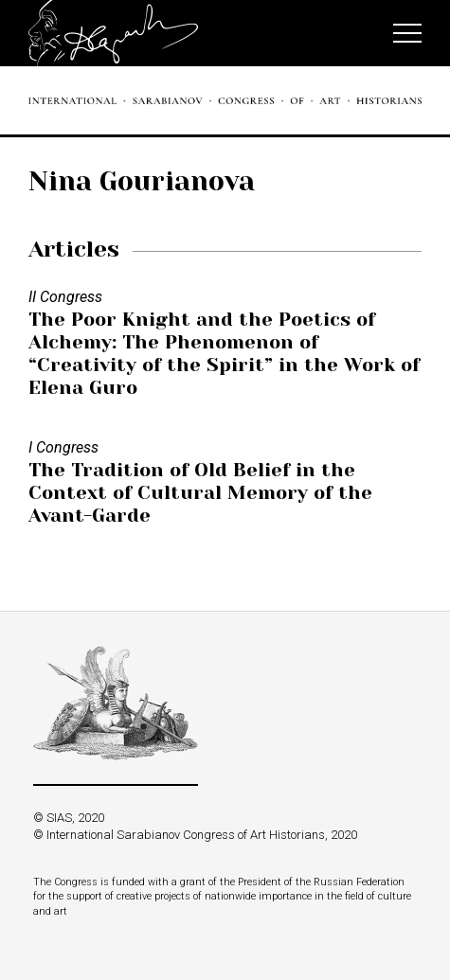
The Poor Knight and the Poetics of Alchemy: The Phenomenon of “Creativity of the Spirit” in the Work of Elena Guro (224, 354)
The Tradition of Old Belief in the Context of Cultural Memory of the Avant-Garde (200, 493)
